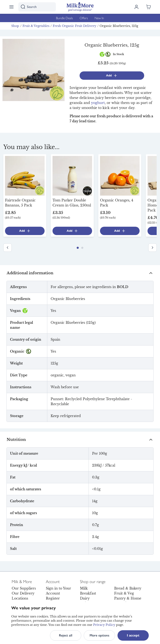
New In (99, 18)
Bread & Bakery (128, 588)
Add (112, 76)
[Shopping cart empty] (149, 7)
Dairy (85, 598)
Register (53, 598)
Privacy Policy (104, 625)
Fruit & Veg (124, 593)
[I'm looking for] (37, 7)
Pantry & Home (128, 598)
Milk (84, 588)
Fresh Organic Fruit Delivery (74, 26)
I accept (133, 635)
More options (99, 635)
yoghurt (98, 103)
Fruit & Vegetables (36, 26)
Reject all (66, 635)
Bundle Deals (64, 18)
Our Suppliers (24, 588)
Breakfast (88, 593)
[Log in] (136, 7)
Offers (84, 18)
